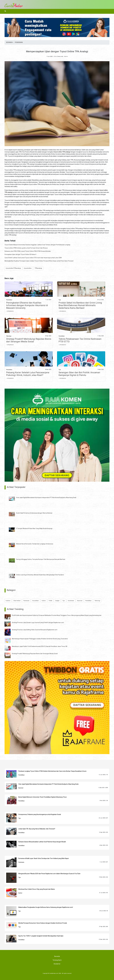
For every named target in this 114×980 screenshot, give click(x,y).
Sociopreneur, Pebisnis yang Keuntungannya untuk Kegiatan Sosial (40, 814)
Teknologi (9, 336)
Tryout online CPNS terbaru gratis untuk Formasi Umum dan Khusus (26, 248)
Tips (60, 300)
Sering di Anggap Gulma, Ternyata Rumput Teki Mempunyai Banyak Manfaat (41, 559)
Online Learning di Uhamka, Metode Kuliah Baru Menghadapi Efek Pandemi (40, 575)
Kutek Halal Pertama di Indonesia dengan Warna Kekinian (34, 513)
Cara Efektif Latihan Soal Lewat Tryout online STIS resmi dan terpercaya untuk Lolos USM (33, 258)
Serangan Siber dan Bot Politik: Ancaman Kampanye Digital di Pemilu (79, 374)
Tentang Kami (57, 960)
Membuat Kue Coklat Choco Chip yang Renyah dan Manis (37, 889)
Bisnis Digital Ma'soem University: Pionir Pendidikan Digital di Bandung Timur (43, 797)
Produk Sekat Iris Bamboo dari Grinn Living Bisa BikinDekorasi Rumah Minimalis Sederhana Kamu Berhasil (80, 305)
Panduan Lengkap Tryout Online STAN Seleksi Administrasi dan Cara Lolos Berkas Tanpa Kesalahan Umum (52, 771)
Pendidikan (9, 300)
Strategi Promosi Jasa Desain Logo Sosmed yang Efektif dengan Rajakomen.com (38, 623)
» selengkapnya (10, 311)
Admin (66, 56)
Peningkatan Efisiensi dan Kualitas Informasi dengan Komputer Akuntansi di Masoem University (27, 305)
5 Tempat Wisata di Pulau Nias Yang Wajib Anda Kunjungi (34, 528)
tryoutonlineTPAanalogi (13, 268)
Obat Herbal (17, 601)
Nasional (80, 601)
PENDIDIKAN (19, 42)
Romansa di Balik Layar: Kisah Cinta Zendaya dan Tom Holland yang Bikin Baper (44, 858)
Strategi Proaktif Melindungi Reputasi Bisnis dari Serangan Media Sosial (29, 340)
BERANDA (9, 42)
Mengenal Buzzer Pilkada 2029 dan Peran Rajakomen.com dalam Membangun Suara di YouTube (49, 874)
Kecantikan (36, 601)
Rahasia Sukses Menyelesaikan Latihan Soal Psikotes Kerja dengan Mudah (42, 842)
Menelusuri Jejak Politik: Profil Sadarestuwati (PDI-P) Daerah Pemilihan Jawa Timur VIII (40, 646)
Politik (50, 601)
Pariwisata (26, 601)
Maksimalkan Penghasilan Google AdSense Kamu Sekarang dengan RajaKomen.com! (46, 907)
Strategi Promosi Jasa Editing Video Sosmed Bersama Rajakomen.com (35, 630)
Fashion (8, 601)
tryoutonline (28, 268)
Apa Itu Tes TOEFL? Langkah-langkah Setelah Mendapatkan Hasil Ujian (41, 936)
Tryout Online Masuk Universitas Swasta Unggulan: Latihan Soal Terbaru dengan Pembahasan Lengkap (37, 245)
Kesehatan (71, 601)
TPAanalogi (38, 268)
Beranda (57, 956)
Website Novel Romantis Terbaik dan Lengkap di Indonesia (35, 544)
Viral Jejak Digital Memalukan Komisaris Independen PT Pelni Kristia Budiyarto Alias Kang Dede (46, 498)
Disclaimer (57, 964)
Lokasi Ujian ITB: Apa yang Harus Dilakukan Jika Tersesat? (37, 829)
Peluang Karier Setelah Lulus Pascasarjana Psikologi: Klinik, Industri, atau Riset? (28, 374)
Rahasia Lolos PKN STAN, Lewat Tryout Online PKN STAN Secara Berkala (28, 251)
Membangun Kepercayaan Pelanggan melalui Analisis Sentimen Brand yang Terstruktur (40, 639)
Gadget (57, 601)
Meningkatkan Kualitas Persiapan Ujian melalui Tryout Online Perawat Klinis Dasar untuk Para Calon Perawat (39, 261)
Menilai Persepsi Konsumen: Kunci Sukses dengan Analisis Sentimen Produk (43, 923)
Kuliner (44, 601)
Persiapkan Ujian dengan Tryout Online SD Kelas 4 (20, 254)
